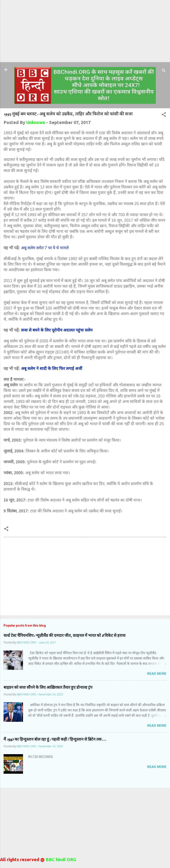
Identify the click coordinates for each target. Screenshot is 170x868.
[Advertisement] (85, 31)
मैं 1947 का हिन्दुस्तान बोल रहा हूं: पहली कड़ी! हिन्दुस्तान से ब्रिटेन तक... (55, 739)
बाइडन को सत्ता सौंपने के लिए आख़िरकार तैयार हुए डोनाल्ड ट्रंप (48, 687)
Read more (157, 674)
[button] (164, 115)
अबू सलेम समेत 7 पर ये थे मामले (45, 248)
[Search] (164, 71)
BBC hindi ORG (60, 859)
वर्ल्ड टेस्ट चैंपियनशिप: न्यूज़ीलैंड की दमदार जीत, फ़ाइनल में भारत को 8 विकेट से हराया (65, 636)
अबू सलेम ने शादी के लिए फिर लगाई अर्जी (52, 369)
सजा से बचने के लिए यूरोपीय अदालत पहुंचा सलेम (57, 330)
